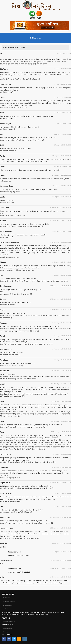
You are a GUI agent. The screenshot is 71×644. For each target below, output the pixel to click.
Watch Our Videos (9, 622)
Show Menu (35, 38)
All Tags (5, 609)
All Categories (7, 605)
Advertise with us (9, 601)
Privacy (5, 632)
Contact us (6, 598)
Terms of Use (7, 628)
